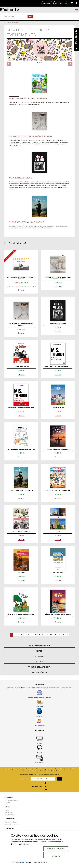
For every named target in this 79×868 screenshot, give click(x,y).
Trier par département (39, 667)
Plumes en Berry (11, 822)
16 (67, 635)
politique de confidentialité (50, 771)
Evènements (9, 815)
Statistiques (28, 863)
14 (59, 635)
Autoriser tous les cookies (56, 849)
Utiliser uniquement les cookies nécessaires (56, 855)
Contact (8, 803)
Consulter (21, 290)
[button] (9, 64)
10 (43, 635)
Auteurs (40, 656)
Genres (39, 651)
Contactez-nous (61, 3)
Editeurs (40, 662)
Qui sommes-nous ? (12, 801)
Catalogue (47, 3)
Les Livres (15, 22)
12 (51, 635)
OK (31, 17)
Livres (7, 810)
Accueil (7, 22)
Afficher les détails (41, 863)
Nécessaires (18, 863)
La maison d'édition (39, 646)
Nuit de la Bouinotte (12, 824)
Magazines (9, 812)
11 (47, 635)
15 (63, 635)
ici (58, 774)
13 (55, 635)
